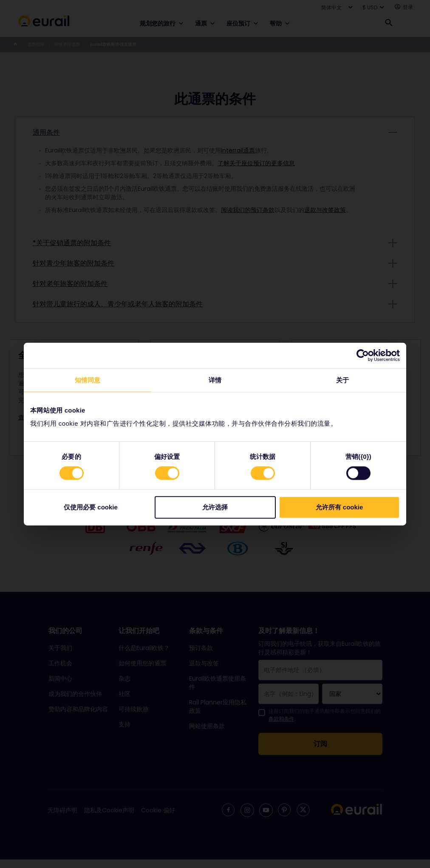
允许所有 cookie (339, 507)
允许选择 (215, 507)
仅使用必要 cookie (91, 507)
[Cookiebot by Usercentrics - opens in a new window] (363, 355)
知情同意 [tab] (88, 380)
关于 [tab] (342, 380)
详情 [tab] (215, 380)
